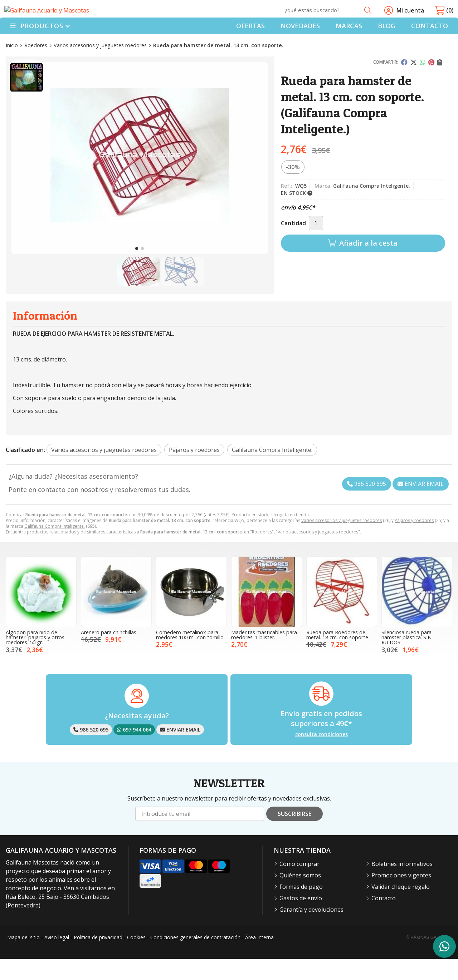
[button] (137, 270)
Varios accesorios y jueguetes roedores (342, 541)
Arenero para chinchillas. (109, 653)
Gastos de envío (301, 919)
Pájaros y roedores (414, 541)
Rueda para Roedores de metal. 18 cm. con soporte (337, 656)
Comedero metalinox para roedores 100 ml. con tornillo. (190, 656)
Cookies (136, 959)
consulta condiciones (321, 756)
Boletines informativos (402, 885)
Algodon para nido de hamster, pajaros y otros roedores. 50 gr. (35, 659)
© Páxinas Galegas (428, 959)
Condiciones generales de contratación (195, 959)
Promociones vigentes (401, 896)
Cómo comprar (299, 885)
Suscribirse (294, 835)
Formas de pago (301, 908)
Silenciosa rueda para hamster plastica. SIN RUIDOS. (406, 659)
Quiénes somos (300, 896)
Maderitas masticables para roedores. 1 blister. (264, 656)
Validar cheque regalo (401, 908)
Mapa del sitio (23, 959)
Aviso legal (57, 959)
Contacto (384, 919)
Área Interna (259, 959)
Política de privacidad (98, 959)
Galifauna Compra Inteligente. (55, 547)
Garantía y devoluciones (311, 931)
